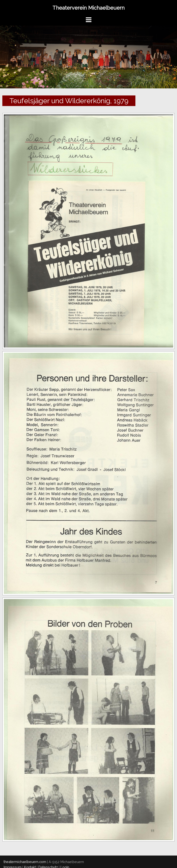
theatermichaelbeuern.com (25, 862)
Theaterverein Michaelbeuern (88, 8)
